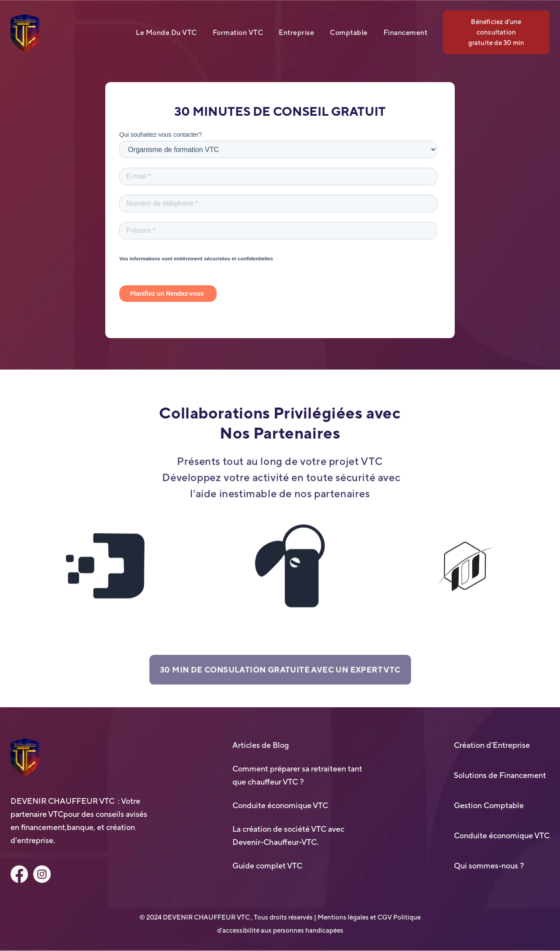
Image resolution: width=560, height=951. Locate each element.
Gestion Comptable (489, 805)
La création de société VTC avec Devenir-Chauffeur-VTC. (288, 835)
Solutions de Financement (500, 775)
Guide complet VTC (267, 866)
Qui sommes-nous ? (489, 866)
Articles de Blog (261, 745)
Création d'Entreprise (492, 745)
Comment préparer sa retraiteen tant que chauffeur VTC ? (297, 775)
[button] (174, 33)
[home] (25, 33)
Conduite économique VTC (280, 805)
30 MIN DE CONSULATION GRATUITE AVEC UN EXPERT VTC (280, 673)
